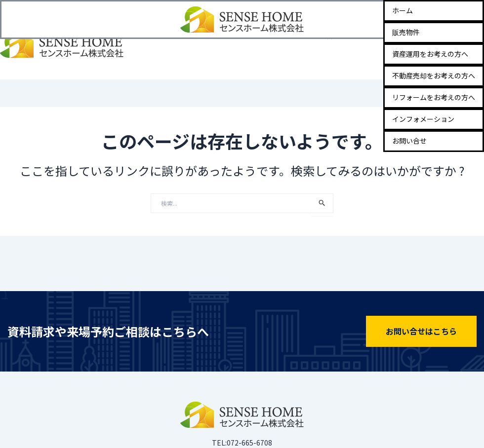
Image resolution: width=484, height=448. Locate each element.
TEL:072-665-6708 (242, 443)
